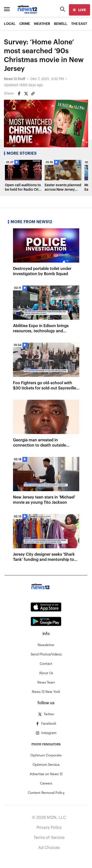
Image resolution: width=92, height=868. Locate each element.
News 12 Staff (15, 79)
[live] (79, 10)
